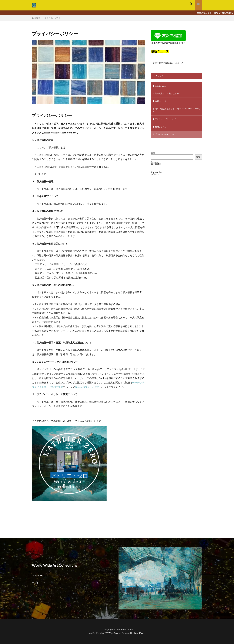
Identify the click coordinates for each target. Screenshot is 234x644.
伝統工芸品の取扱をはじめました (168, 63)
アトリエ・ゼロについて (166, 120)
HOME (37, 18)
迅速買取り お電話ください (168, 94)
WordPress (140, 633)
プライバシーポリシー (53, 18)
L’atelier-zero (161, 86)
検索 (153, 155)
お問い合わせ (161, 128)
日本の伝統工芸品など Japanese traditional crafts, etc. (175, 111)
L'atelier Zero (126, 629)
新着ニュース (161, 102)
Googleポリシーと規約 (87, 387)
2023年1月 (156, 170)
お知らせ (155, 180)
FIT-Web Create (112, 633)
